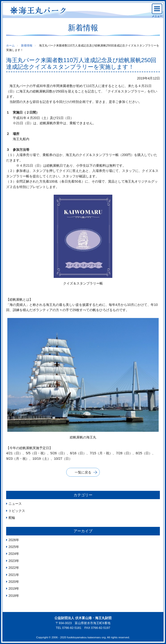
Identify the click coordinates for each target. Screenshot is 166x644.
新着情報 (27, 46)
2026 (12, 540)
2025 (12, 547)
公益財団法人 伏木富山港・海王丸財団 (83, 618)
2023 (12, 561)
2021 (12, 575)
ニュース (15, 504)
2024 (12, 554)
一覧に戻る (83, 472)
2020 (12, 582)
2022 (12, 568)
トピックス (17, 511)
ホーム (10, 46)
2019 (12, 589)
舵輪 (12, 518)
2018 (12, 596)
